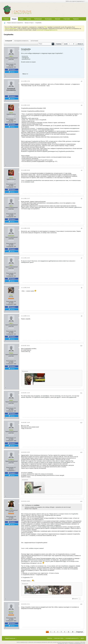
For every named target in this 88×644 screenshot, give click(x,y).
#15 (81, 604)
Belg (11, 509)
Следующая (80, 632)
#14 (81, 501)
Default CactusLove (11, 638)
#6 (82, 228)
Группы (29, 19)
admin (11, 113)
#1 (82, 49)
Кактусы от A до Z (29, 23)
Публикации (38, 19)
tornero (11, 612)
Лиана (11, 353)
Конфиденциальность (72, 638)
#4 (82, 170)
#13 (81, 452)
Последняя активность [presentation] (21, 41)
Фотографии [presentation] (34, 41)
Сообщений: (10, 67)
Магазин (58, 19)
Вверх (82, 638)
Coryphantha (38, 23)
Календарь (48, 19)
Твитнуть (12, 72)
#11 (81, 393)
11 (69, 632)
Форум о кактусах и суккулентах (15, 23)
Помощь (50, 638)
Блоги (21, 19)
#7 (82, 258)
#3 (82, 105)
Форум (14, 19)
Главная (6, 19)
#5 (82, 199)
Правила (76, 19)
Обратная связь (59, 638)
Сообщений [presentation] (8, 41)
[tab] (8, 41)
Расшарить (12, 70)
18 (73, 632)
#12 (81, 423)
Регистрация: (10, 64)
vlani (11, 295)
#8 (82, 288)
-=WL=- (11, 56)
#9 (82, 316)
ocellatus (11, 460)
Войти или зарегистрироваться (75, 1)
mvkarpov (11, 236)
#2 (82, 81)
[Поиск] (46, 44)
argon (11, 400)
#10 (81, 346)
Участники (67, 19)
